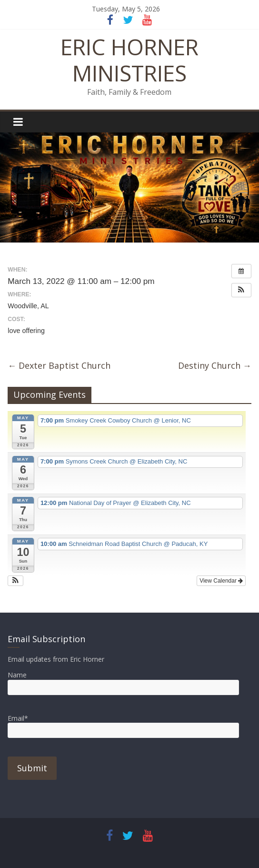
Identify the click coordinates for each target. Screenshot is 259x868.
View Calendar (221, 581)
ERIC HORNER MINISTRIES (129, 60)
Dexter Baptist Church (59, 365)
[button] (241, 290)
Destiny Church (215, 365)
